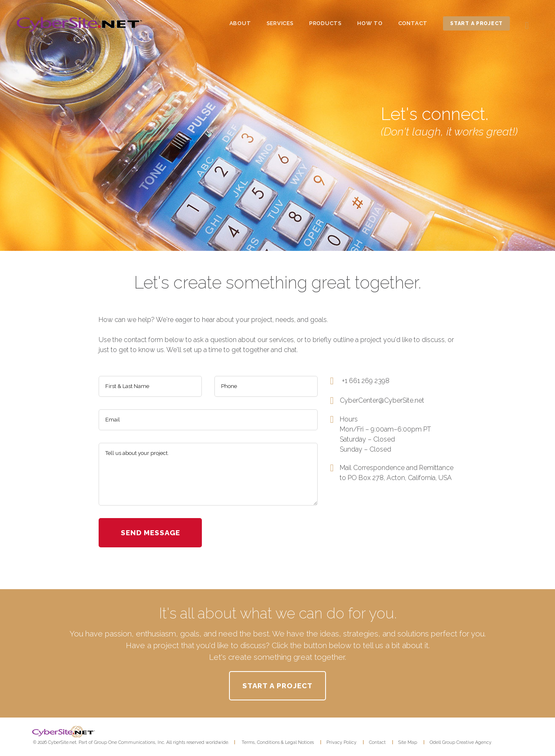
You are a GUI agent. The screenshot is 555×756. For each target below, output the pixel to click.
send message (150, 533)
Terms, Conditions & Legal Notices (278, 742)
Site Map (408, 742)
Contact (377, 742)
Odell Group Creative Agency (461, 742)
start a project (476, 23)
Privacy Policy (341, 742)
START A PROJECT (277, 686)
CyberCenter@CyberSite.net (382, 400)
